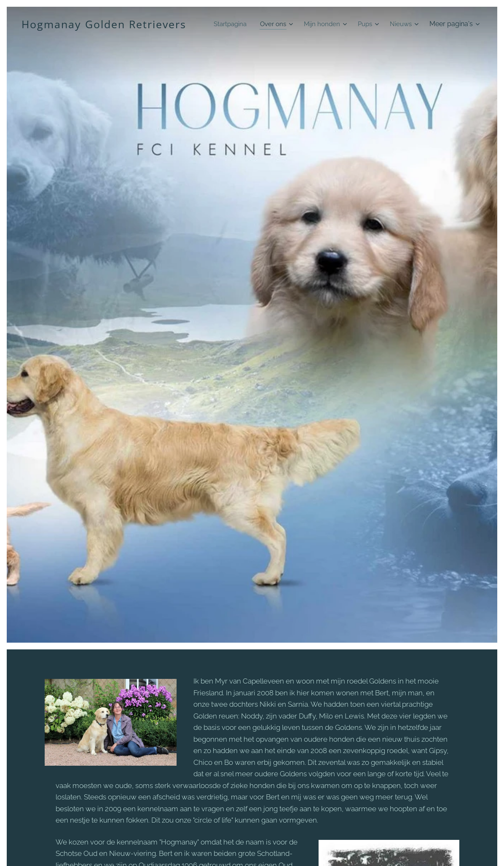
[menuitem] (265, 24)
